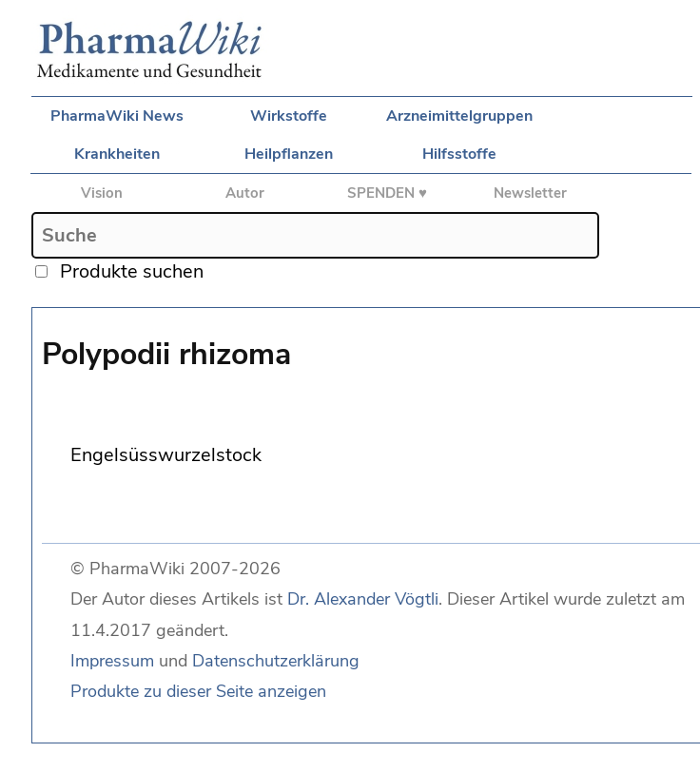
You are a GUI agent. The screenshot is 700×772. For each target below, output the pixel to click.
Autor (245, 193)
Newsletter (530, 193)
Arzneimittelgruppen (459, 116)
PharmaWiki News (117, 116)
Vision (102, 193)
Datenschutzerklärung (276, 661)
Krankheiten (117, 154)
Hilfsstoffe (459, 154)
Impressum (112, 661)
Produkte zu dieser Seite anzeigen (198, 691)
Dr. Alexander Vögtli (363, 599)
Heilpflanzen (289, 154)
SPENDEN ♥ (387, 193)
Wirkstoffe (289, 116)
